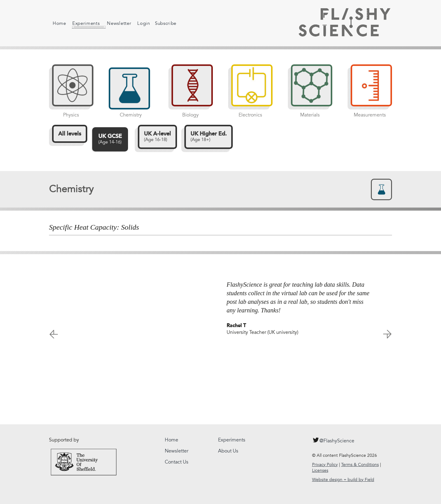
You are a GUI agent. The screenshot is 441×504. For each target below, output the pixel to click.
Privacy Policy (325, 465)
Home (59, 23)
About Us (228, 451)
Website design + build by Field (343, 480)
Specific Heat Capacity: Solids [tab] (94, 227)
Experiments (84, 25)
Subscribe (161, 23)
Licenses (320, 470)
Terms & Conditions (360, 465)
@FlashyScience (333, 440)
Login (139, 23)
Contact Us (177, 462)
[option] (221, 305)
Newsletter (114, 23)
